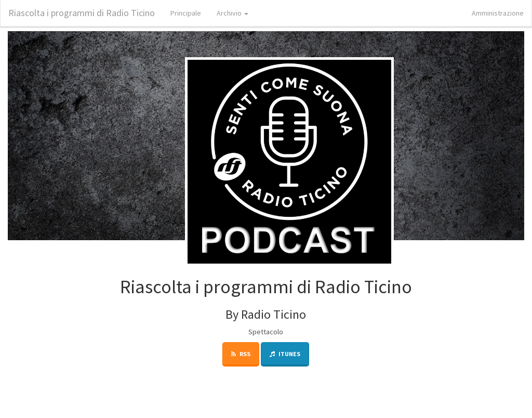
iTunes (285, 354)
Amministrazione (498, 13)
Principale (186, 13)
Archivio (232, 13)
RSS (241, 354)
